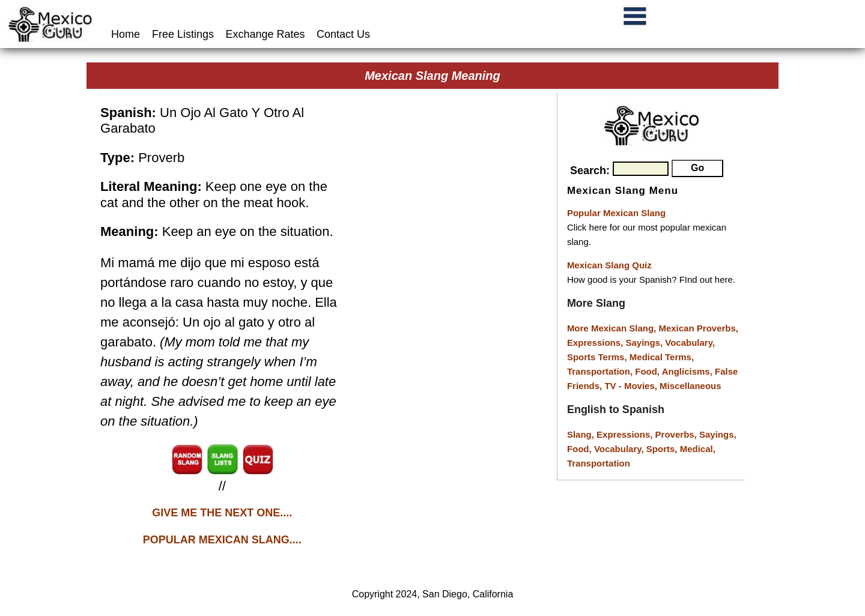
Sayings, (645, 343)
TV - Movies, (632, 386)
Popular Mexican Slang (616, 213)
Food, (648, 371)
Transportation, (601, 371)
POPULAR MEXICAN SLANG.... (222, 540)
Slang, (582, 434)
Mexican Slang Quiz (609, 265)
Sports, (663, 449)
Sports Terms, (598, 357)
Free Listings (183, 34)
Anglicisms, (688, 371)
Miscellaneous (690, 386)
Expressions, (595, 343)
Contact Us (343, 34)
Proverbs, (677, 434)
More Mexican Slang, (613, 328)
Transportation (599, 463)
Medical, (698, 449)
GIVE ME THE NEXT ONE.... (222, 513)
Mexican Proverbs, (698, 328)
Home (127, 34)
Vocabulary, (690, 343)
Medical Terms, (662, 357)
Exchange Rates (266, 34)
